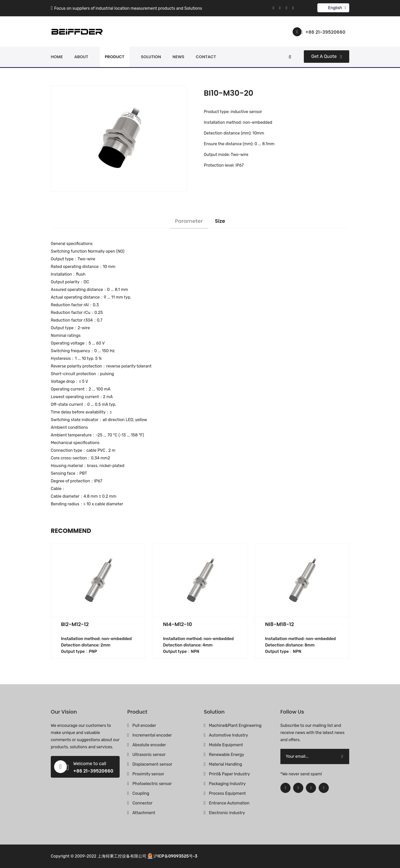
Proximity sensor (148, 774)
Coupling (141, 793)
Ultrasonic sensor (149, 755)
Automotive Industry (228, 735)
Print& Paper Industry (229, 774)
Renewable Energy (227, 755)
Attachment (144, 813)
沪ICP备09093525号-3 (175, 856)
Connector (142, 803)
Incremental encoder (152, 735)
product (115, 57)
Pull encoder (144, 725)
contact (206, 57)
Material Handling (226, 764)
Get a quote (327, 56)
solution (151, 57)
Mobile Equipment (226, 745)
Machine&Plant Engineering (235, 725)
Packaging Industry (227, 784)
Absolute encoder (149, 745)
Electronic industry (227, 813)
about (81, 57)
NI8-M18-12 (279, 624)
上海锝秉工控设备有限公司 (122, 856)
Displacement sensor (152, 764)
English (335, 8)
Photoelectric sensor (152, 784)
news (178, 57)
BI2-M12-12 (75, 624)
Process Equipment (227, 793)
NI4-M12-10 (178, 624)
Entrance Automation (229, 803)
